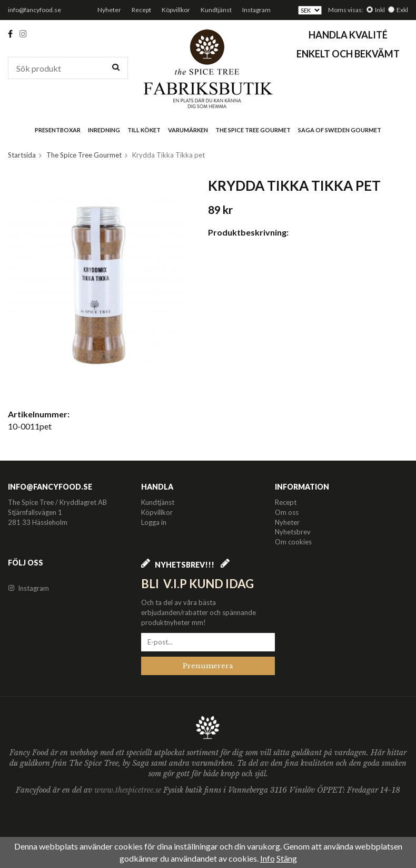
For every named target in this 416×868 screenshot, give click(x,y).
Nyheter (109, 10)
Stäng (287, 858)
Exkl (402, 10)
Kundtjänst (216, 10)
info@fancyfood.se (34, 10)
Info (268, 858)
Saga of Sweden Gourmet (340, 130)
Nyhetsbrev (293, 532)
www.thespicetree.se (129, 790)
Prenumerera (208, 666)
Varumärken (188, 130)
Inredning (104, 130)
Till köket (144, 130)
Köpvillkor (176, 10)
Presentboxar (58, 130)
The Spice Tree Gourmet (253, 130)
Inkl (380, 10)
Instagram (256, 10)
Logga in (154, 522)
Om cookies (293, 542)
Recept (141, 10)
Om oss (287, 512)
